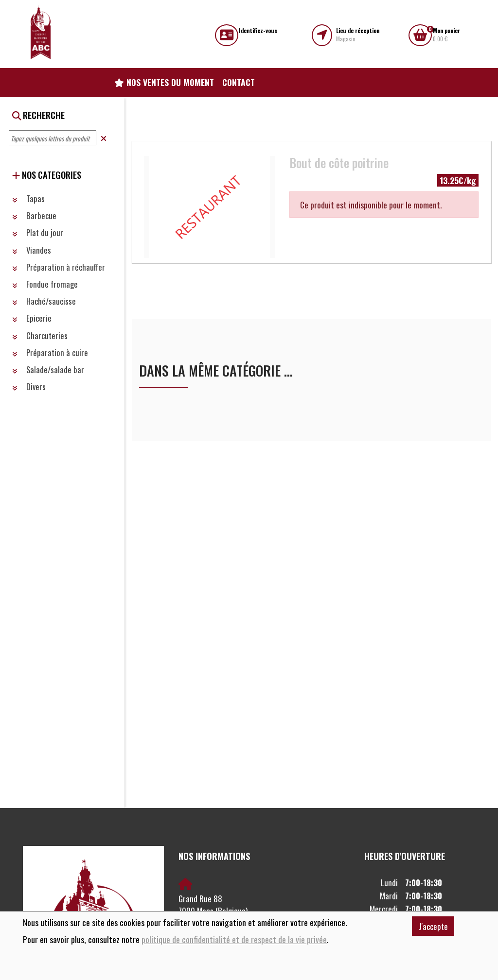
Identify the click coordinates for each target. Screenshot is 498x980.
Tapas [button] (28, 198)
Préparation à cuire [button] (50, 352)
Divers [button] (29, 387)
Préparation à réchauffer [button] (59, 267)
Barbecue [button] (34, 215)
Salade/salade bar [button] (48, 370)
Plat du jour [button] (38, 232)
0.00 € (446, 35)
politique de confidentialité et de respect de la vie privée (234, 939)
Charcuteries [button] (40, 335)
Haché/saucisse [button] (44, 301)
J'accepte (433, 926)
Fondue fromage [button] (45, 284)
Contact (239, 82)
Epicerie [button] (32, 318)
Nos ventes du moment (164, 82)
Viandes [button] (32, 250)
